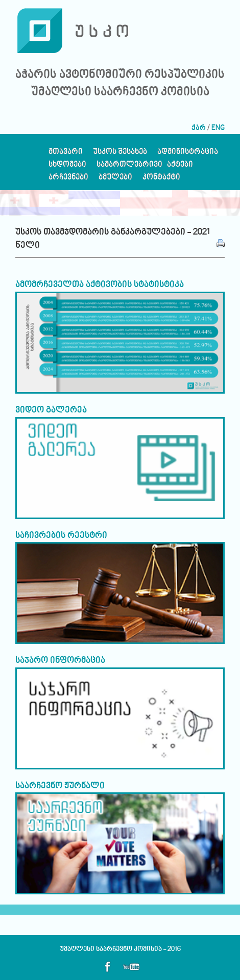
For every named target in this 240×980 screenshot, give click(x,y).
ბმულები (115, 180)
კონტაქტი (161, 180)
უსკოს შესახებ (120, 154)
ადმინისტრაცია (188, 154)
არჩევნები (68, 180)
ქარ (199, 128)
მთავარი (66, 154)
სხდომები (67, 167)
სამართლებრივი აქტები (145, 167)
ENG (218, 128)
